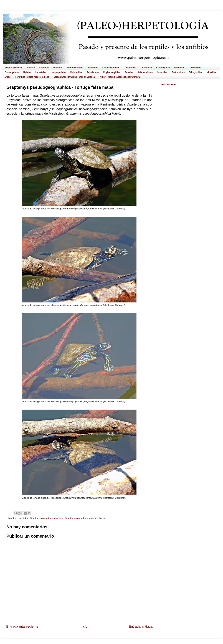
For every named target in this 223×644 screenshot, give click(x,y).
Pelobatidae (76, 72)
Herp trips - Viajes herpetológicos (32, 77)
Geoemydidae (12, 72)
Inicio (83, 626)
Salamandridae (145, 72)
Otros (8, 77)
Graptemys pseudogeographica (47, 518)
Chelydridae (130, 68)
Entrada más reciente (22, 626)
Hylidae (27, 72)
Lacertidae (41, 72)
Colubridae (146, 68)
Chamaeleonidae (111, 68)
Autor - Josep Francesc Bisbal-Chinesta (120, 77)
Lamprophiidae (58, 72)
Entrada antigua (141, 626)
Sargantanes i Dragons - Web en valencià (74, 77)
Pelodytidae (93, 72)
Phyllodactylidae (112, 72)
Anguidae (44, 68)
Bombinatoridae (75, 68)
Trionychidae (196, 72)
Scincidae (162, 72)
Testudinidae (178, 72)
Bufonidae (93, 68)
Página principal (14, 68)
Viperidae (212, 72)
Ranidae (129, 72)
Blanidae (58, 68)
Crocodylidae (163, 68)
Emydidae (179, 68)
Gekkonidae (195, 68)
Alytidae (31, 68)
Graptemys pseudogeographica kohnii (85, 518)
